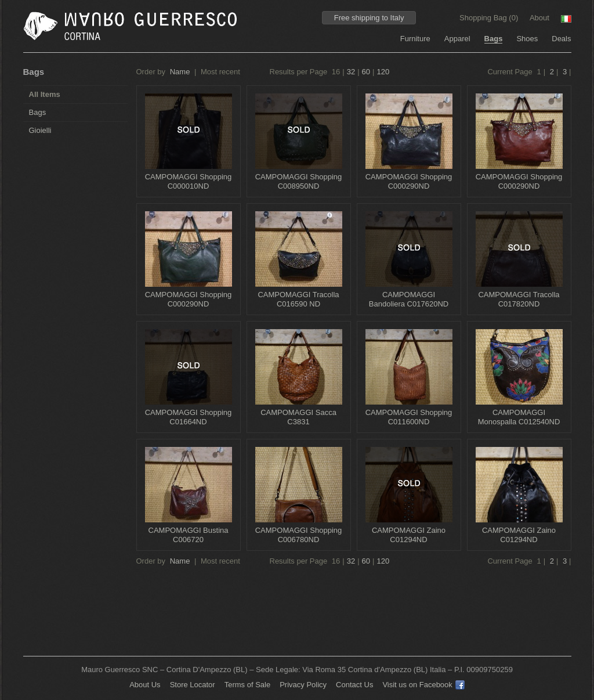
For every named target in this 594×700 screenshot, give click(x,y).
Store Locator (193, 685)
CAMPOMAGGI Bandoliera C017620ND (409, 299)
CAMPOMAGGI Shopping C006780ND (299, 535)
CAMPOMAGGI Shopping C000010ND (189, 181)
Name (180, 72)
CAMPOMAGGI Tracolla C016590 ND (298, 299)
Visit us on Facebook (423, 685)
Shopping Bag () (490, 18)
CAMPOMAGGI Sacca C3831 (298, 417)
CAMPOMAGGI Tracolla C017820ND (519, 299)
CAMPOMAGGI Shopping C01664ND (189, 417)
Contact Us (354, 685)
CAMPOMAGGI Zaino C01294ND (409, 535)
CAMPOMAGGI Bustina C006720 (189, 535)
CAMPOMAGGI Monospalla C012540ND (519, 417)
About (539, 18)
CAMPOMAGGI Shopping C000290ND (409, 181)
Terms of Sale (247, 685)
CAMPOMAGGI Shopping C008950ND (299, 181)
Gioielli (40, 130)
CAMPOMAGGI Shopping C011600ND (409, 417)
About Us (145, 685)
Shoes (527, 39)
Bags (494, 39)
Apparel (457, 39)
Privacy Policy (303, 685)
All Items (45, 94)
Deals (561, 39)
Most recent (220, 72)
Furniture (415, 39)
